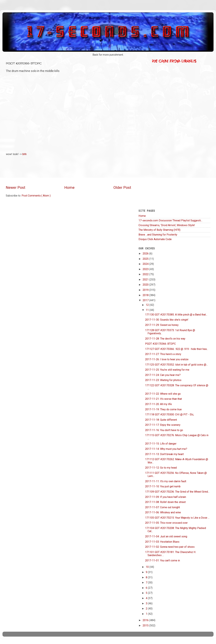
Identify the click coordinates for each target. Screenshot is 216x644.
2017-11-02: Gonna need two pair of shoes (170, 547)
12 (148, 305)
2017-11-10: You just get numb (163, 486)
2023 (146, 269)
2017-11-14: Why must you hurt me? (166, 449)
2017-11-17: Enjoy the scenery (163, 425)
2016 (146, 620)
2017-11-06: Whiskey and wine (163, 512)
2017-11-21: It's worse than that (163, 399)
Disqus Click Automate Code (155, 239)
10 (148, 567)
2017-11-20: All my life (158, 404)
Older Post (122, 188)
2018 (146, 295)
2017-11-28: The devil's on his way (165, 339)
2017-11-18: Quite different (161, 420)
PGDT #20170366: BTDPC (160, 344)
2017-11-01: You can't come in (162, 560)
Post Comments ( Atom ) (36, 196)
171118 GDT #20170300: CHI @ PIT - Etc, (170, 414)
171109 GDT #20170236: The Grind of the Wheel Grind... (177, 492)
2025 (146, 259)
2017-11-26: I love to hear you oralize (167, 359)
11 (148, 310)
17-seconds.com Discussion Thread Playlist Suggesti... (170, 220)
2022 (146, 274)
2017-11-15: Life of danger (161, 444)
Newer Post (15, 188)
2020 (146, 285)
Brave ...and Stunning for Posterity (158, 235)
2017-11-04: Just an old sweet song (166, 536)
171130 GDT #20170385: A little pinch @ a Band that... (176, 315)
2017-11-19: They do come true (163, 409)
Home (69, 188)
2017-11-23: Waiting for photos (163, 380)
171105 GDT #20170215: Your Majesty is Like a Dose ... (177, 518)
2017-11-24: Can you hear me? (163, 375)
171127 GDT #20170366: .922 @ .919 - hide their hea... (177, 349)
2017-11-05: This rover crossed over (166, 523)
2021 (146, 280)
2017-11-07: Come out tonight (162, 507)
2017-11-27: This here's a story (163, 354)
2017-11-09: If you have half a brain (166, 497)
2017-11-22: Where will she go (163, 394)
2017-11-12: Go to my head (161, 468)
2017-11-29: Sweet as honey (162, 325)
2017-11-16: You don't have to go (164, 430)
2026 (146, 254)
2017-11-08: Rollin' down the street (165, 502)
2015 (146, 625)
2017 (146, 300)
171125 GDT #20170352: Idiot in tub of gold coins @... (176, 365)
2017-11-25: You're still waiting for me (167, 370)
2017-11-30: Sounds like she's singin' (167, 320)
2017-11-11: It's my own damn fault (166, 481)
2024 (146, 264)
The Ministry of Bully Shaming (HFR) (159, 230)
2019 (146, 290)
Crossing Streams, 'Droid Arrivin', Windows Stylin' (167, 225)
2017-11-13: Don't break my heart (164, 454)
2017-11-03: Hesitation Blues (162, 542)
